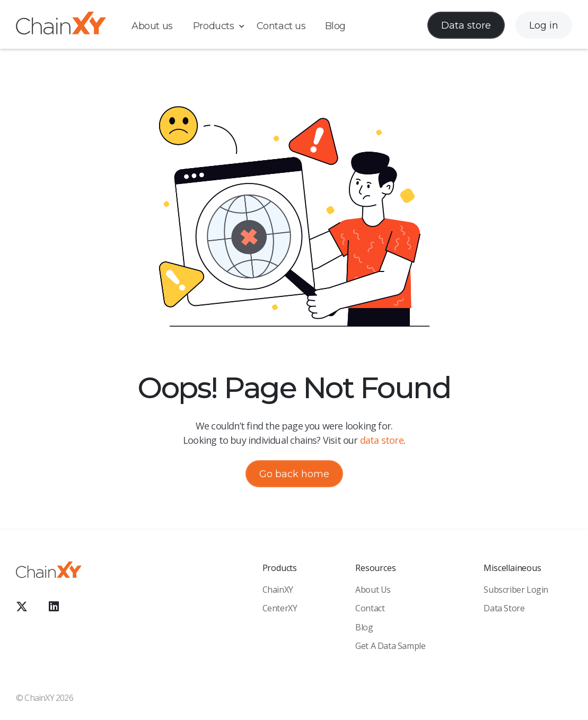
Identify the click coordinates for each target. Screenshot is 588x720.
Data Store (504, 608)
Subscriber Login (516, 590)
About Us (373, 590)
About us (152, 26)
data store (382, 440)
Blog (335, 26)
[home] (61, 25)
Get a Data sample (390, 646)
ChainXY (278, 590)
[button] (224, 26)
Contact (370, 608)
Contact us (281, 26)
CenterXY (280, 608)
